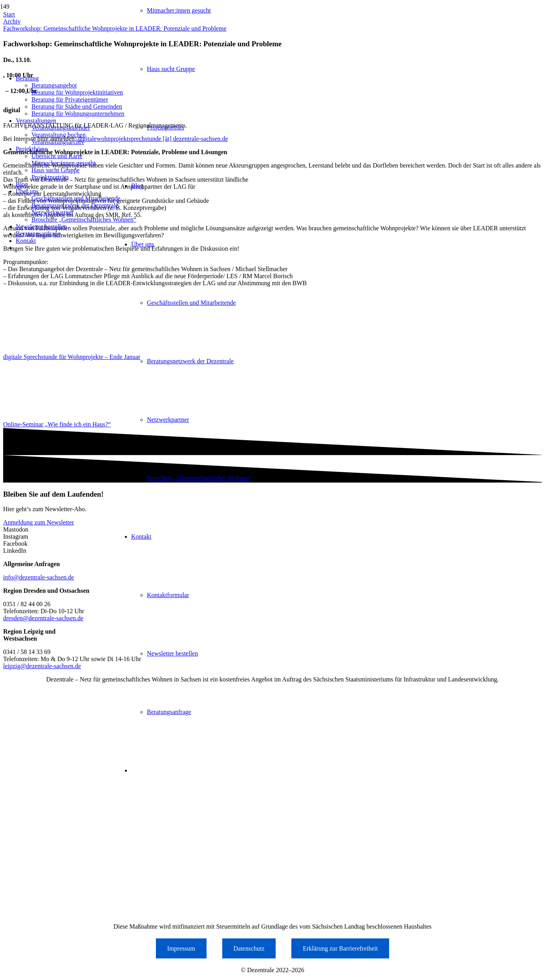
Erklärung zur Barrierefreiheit (340, 948)
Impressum (181, 948)
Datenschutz (249, 948)
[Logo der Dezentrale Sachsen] (76, 55)
